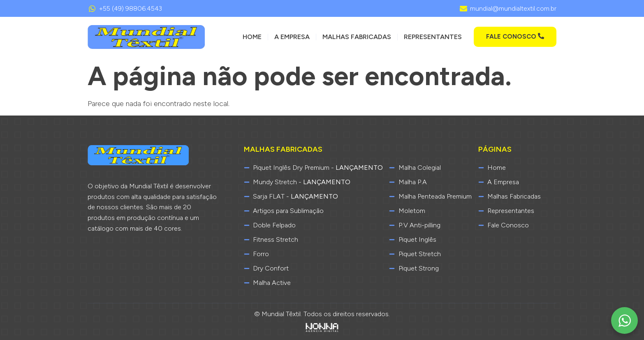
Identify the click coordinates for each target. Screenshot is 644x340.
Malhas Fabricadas (357, 37)
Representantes (433, 37)
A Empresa (292, 37)
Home (252, 37)
